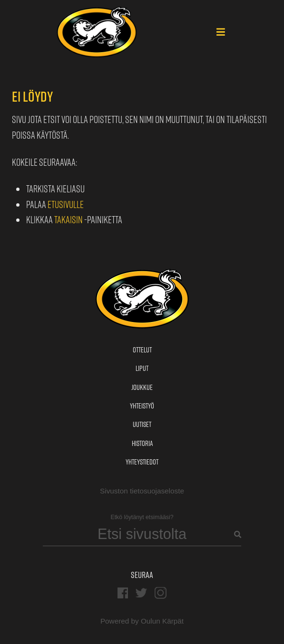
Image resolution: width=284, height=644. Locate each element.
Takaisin (69, 220)
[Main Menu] (221, 33)
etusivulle (66, 204)
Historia (142, 443)
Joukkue (142, 387)
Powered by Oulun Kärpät (142, 621)
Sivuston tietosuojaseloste (142, 491)
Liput (142, 368)
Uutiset (142, 424)
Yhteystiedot (142, 462)
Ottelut (142, 350)
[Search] (142, 535)
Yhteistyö (142, 406)
